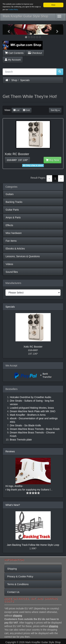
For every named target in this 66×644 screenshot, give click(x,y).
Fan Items (11, 241)
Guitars (10, 194)
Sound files (12, 272)
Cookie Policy (13, 9)
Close (53, 5)
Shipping (12, 569)
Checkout (35, 53)
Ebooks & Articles (15, 249)
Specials (25, 80)
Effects (9, 225)
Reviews (10, 451)
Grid (26, 110)
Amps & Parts (13, 217)
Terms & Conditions (18, 584)
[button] (7, 30)
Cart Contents (14, 53)
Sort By (55, 110)
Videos (9, 264)
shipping (17, 616)
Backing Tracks (14, 202)
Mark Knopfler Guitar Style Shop (26, 16)
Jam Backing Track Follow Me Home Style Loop (33, 545)
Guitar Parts (12, 210)
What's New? (13, 505)
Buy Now (52, 160)
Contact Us (13, 592)
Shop (14, 80)
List (16, 110)
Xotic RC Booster (33, 347)
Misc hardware (14, 233)
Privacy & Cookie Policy (20, 577)
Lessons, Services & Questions (23, 256)
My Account (13, 60)
